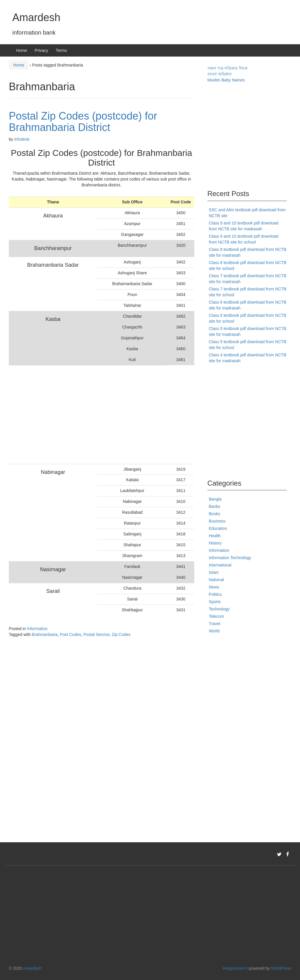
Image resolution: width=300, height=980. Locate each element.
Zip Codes (121, 634)
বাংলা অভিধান (219, 74)
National (216, 580)
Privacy (41, 50)
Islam (214, 572)
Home (22, 50)
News (214, 587)
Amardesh (36, 17)
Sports (215, 602)
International (220, 565)
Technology (219, 609)
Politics (215, 594)
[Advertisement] (88, 415)
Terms (61, 50)
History (215, 543)
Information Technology (230, 558)
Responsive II (235, 968)
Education (218, 528)
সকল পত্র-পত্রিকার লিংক (227, 68)
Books (215, 514)
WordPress (281, 968)
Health (215, 536)
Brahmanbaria (45, 634)
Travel (214, 624)
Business (217, 521)
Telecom (217, 616)
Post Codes (70, 634)
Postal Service (96, 634)
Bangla (215, 499)
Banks (215, 506)
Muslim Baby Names (226, 80)
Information (37, 629)
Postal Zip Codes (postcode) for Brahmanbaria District (83, 122)
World (214, 631)
